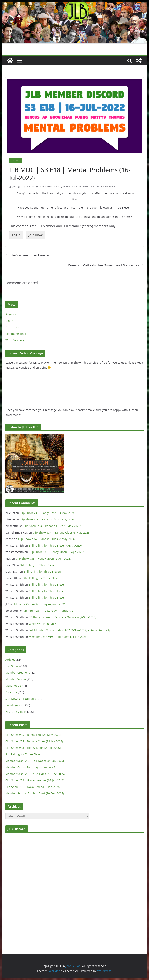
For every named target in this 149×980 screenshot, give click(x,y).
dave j (57, 186)
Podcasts (16, 161)
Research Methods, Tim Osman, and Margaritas (106, 265)
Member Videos (16, 679)
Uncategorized (15, 705)
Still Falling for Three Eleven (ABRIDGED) (55, 545)
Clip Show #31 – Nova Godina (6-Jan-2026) (33, 787)
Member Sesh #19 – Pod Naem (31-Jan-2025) (58, 637)
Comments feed (16, 334)
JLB (14, 186)
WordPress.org (15, 340)
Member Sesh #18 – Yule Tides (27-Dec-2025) (35, 774)
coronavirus (45, 186)
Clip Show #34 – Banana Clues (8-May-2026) (52, 526)
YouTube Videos (16, 712)
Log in (9, 321)
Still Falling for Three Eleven (38, 565)
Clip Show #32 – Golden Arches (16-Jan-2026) (35, 780)
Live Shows (13, 666)
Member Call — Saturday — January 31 (40, 604)
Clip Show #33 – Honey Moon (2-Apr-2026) (56, 552)
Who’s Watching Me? (42, 624)
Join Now (35, 235)
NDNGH (83, 186)
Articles (10, 660)
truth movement (106, 186)
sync (93, 186)
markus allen (70, 186)
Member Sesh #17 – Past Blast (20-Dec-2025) (35, 793)
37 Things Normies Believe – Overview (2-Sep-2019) (62, 617)
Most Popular (14, 686)
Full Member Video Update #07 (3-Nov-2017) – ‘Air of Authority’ (70, 630)
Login (16, 235)
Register (11, 314)
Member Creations (18, 673)
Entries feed (13, 327)
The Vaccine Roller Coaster (27, 255)
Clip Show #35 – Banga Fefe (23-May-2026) (47, 513)
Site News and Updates (21, 699)
